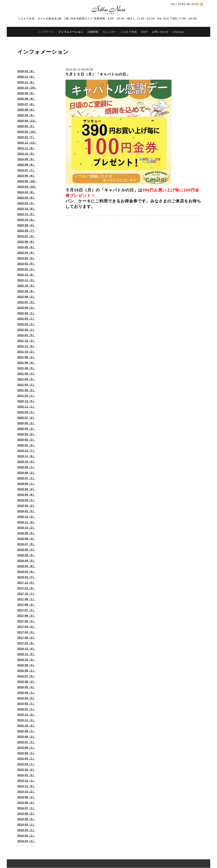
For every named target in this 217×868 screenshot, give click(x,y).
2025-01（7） (26, 137)
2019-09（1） (26, 467)
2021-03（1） (26, 385)
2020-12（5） (26, 401)
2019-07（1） (26, 478)
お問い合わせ (160, 32)
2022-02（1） (26, 330)
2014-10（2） (26, 792)
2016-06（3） (26, 682)
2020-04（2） (26, 429)
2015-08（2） (26, 737)
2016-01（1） (26, 709)
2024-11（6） (26, 148)
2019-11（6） (26, 456)
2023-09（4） (26, 225)
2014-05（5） (26, 819)
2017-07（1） (26, 610)
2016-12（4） (26, 649)
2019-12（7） (26, 451)
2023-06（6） (26, 242)
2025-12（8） (26, 77)
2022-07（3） (26, 302)
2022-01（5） (26, 335)
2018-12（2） (26, 517)
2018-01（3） (26, 577)
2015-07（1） (26, 742)
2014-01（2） (26, 841)
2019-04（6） (26, 495)
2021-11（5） (26, 346)
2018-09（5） (26, 533)
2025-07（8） (26, 104)
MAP (145, 32)
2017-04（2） (26, 627)
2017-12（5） (26, 583)
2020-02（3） (26, 440)
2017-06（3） (26, 616)
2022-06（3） (26, 308)
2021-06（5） (26, 368)
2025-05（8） (26, 115)
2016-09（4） (26, 665)
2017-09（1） (26, 599)
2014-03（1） (26, 830)
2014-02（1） (26, 836)
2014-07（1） (26, 808)
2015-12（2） (26, 715)
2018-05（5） (26, 555)
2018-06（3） (26, 550)
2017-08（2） (26, 605)
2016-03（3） (26, 698)
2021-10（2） (26, 352)
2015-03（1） (26, 764)
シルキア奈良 (129, 32)
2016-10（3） (26, 660)
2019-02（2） (26, 506)
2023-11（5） (26, 214)
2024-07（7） (26, 170)
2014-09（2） (26, 797)
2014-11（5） (26, 786)
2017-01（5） (26, 643)
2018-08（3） (26, 539)
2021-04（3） (26, 379)
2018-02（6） (26, 572)
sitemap (178, 32)
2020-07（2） (26, 418)
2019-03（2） (26, 500)
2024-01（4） (26, 203)
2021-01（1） (26, 396)
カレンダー (109, 32)
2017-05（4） (26, 621)
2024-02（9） (26, 198)
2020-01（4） (26, 445)
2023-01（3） (26, 269)
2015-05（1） (26, 753)
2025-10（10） (27, 88)
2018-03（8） (26, 566)
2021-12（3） (26, 341)
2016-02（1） (26, 704)
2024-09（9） (26, 159)
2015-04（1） (26, 759)
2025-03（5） (26, 126)
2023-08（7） (26, 231)
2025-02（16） (27, 132)
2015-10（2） (26, 726)
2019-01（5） (26, 511)
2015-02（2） (26, 770)
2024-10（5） (26, 154)
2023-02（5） (26, 264)
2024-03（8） (26, 192)
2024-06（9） (26, 176)
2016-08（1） (26, 671)
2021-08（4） (26, 363)
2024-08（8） (26, 165)
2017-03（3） (26, 632)
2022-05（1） (26, 313)
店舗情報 (93, 32)
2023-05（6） (26, 247)
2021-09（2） (26, 357)
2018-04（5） (26, 561)
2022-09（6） (26, 291)
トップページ (46, 32)
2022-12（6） (26, 275)
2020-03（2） (26, 434)
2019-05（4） (26, 489)
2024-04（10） (27, 187)
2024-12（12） (27, 143)
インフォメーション (71, 32)
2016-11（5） (26, 654)
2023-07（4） (26, 236)
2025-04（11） (27, 121)
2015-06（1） (26, 748)
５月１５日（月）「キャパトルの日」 (98, 74)
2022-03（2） (26, 324)
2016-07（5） (26, 676)
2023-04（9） (26, 253)
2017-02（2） (26, 638)
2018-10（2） (26, 528)
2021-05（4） (26, 374)
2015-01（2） (26, 775)
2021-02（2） (26, 390)
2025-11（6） (26, 82)
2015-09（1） (26, 731)
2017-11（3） (26, 588)
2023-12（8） (26, 209)
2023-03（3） (26, 258)
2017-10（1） (26, 594)
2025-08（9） (26, 99)
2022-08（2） (26, 297)
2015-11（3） (26, 720)
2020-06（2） (26, 423)
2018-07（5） (26, 544)
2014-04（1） (26, 825)
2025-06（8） (26, 110)
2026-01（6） (26, 71)
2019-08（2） (26, 473)
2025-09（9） (26, 93)
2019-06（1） (26, 484)
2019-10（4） (26, 462)
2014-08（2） (26, 803)
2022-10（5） (26, 286)
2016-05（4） (26, 687)
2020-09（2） (26, 412)
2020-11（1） (26, 407)
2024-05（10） (27, 181)
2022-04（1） (26, 319)
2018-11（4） (26, 522)
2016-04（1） (26, 693)
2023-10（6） (26, 220)
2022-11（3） (26, 280)
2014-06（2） (26, 814)
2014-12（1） (26, 781)
